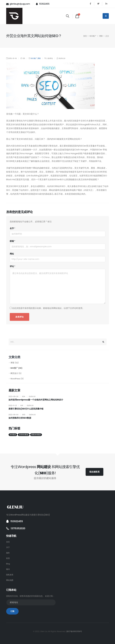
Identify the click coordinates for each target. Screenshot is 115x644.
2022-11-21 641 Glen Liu (21, 405)
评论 (12, 266)
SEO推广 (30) (16, 368)
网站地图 (10, 580)
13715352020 (19, 528)
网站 (12, 254)
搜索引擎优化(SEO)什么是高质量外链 (26, 409)
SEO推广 (93, 36)
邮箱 (12, 241)
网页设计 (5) (16, 373)
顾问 (8, 569)
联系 (8, 558)
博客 (101, 36)
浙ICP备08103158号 (74, 631)
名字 (12, 228)
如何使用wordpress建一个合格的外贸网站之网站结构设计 (36, 400)
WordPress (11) (17, 379)
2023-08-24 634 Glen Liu (22, 396)
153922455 (43, 4)
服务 (8, 553)
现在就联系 (94, 472)
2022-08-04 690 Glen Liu (22, 415)
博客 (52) (15, 363)
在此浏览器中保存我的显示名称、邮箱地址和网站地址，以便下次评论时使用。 (48, 308)
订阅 (12, 611)
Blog (8, 564)
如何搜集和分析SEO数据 (20, 418)
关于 (8, 547)
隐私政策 (10, 575)
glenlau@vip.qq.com (18, 4)
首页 (85, 36)
